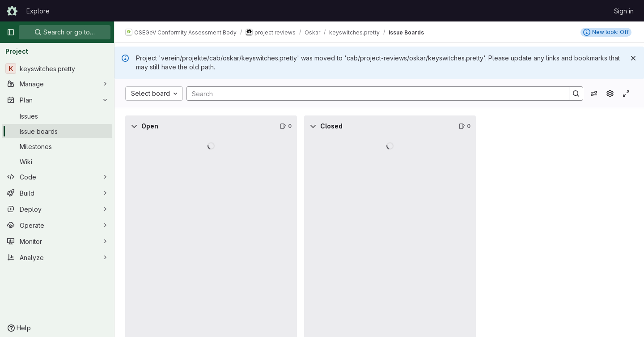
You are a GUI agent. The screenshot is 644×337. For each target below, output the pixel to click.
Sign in (624, 11)
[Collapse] (134, 126)
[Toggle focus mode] (626, 94)
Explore (38, 11)
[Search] (373, 94)
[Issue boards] (57, 131)
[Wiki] (57, 162)
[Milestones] (57, 146)
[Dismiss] (633, 58)
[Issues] (57, 116)
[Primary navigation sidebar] (11, 32)
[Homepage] (12, 11)
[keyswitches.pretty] (57, 68)
